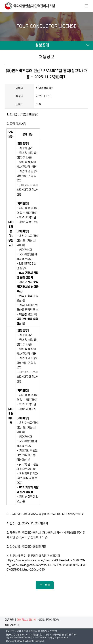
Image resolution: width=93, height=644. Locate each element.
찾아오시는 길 (12, 625)
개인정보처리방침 (26, 620)
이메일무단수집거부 (49, 620)
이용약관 (9, 620)
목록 (45, 585)
